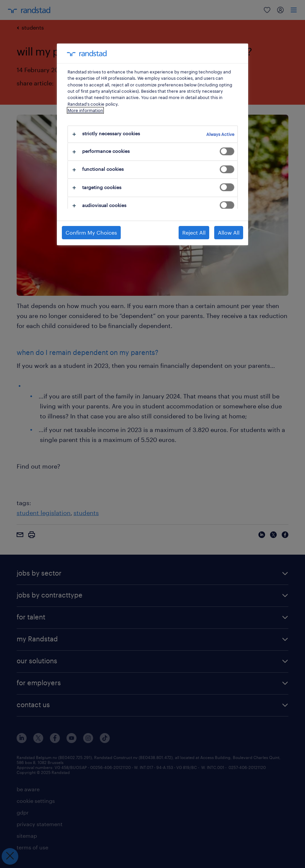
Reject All (194, 232)
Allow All (229, 232)
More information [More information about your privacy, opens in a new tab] (85, 110)
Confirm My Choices (91, 232)
